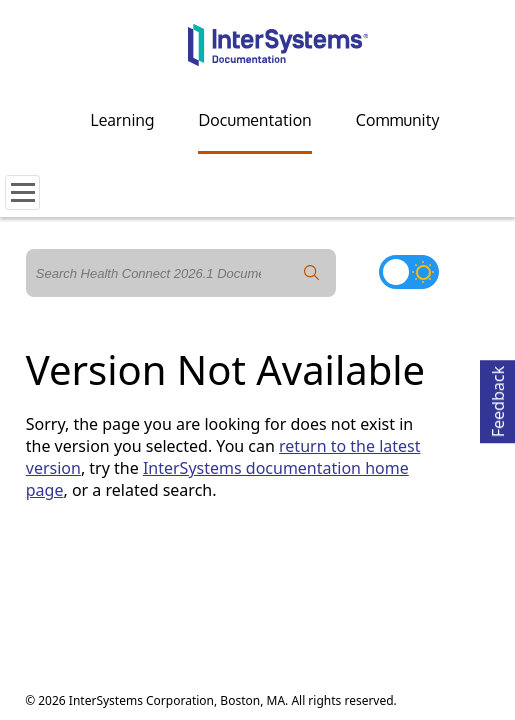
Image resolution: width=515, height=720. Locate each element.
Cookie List (269, 594)
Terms (147, 577)
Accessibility (313, 577)
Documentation (254, 120)
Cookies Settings (168, 595)
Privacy (95, 577)
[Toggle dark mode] (409, 272)
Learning (123, 120)
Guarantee (222, 577)
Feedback (498, 398)
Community (398, 120)
